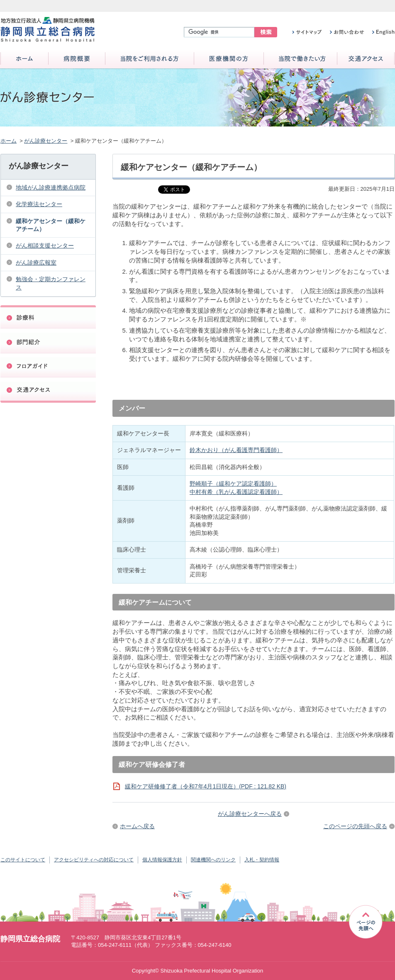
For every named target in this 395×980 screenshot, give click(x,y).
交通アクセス (366, 59)
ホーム (24, 59)
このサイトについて (23, 860)
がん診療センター (46, 141)
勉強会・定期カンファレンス (51, 283)
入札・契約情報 (262, 860)
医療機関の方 (229, 59)
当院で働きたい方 (300, 59)
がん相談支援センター (45, 246)
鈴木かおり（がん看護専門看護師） (236, 450)
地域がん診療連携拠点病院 (51, 187)
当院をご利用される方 (150, 59)
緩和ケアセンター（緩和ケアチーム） (51, 225)
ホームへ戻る (137, 826)
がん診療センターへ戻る (250, 814)
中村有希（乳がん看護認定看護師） (236, 492)
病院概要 (77, 59)
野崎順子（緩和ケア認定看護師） (233, 484)
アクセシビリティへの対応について (94, 860)
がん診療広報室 (36, 263)
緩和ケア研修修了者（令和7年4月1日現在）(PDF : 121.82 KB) (206, 786)
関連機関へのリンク (213, 860)
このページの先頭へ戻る (355, 826)
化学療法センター (39, 204)
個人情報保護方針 (162, 860)
